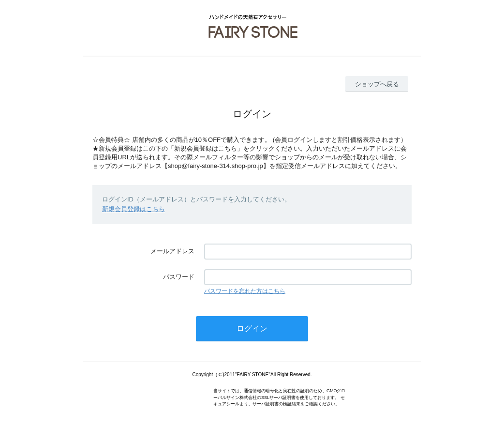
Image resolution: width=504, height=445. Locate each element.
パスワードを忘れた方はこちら (245, 291)
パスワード (179, 277)
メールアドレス (172, 251)
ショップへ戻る (377, 84)
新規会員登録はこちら (133, 209)
